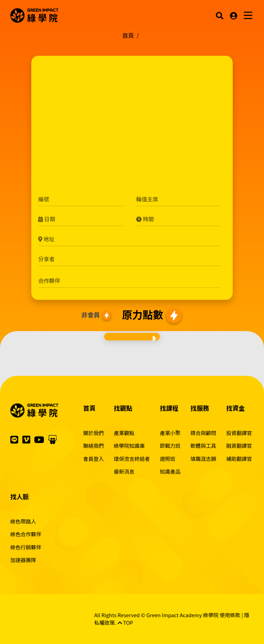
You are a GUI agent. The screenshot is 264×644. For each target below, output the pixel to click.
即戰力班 (170, 446)
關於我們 (93, 433)
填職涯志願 (203, 459)
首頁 (128, 35)
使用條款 (230, 615)
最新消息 (124, 471)
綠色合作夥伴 (26, 534)
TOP (125, 622)
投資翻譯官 (239, 433)
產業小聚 (170, 433)
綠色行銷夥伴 (26, 547)
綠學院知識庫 (129, 446)
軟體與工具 (203, 446)
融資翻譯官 (239, 446)
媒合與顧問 (203, 433)
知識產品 (170, 471)
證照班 (168, 459)
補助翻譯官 (239, 459)
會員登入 (93, 459)
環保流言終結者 (132, 459)
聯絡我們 (93, 446)
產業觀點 (124, 433)
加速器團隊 (23, 560)
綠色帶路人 (23, 521)
